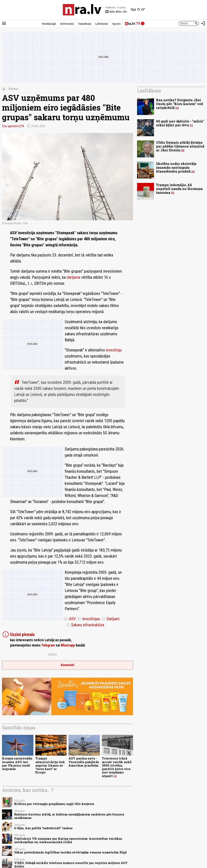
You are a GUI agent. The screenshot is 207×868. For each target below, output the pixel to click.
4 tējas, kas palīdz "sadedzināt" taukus (43, 828)
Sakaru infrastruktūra (85, 625)
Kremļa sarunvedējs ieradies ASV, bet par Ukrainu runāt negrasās (17, 764)
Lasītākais (149, 91)
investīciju (114, 350)
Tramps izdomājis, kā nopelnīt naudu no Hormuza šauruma (179, 189)
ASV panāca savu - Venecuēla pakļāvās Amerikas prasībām (84, 762)
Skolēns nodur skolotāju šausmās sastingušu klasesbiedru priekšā (176, 167)
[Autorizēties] (203, 23)
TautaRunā (84, 24)
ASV (70, 619)
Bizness (13, 89)
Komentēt (68, 665)
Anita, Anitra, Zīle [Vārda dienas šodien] (116, 12)
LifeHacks (102, 24)
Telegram (48, 645)
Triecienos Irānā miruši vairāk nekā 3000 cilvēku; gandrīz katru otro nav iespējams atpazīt (117, 767)
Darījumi (111, 619)
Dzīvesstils (67, 24)
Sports (117, 24)
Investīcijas (89, 619)
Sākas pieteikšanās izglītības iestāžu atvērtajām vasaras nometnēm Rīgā (70, 852)
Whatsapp (68, 645)
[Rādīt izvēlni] (4, 23)
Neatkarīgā (49, 24)
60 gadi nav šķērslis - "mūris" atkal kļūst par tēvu (180, 123)
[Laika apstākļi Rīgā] (138, 10)
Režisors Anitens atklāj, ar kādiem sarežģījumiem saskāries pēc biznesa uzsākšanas (69, 816)
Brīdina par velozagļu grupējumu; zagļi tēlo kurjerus (54, 804)
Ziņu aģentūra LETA (13, 126)
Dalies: (53, 655)
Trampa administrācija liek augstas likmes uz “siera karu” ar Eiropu (50, 765)
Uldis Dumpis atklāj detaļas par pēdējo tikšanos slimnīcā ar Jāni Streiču (180, 146)
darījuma (73, 277)
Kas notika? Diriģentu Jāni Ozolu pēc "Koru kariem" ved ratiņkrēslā (180, 104)
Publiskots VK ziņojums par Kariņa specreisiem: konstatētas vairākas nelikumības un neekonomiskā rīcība (68, 840)
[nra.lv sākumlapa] (82, 10)
